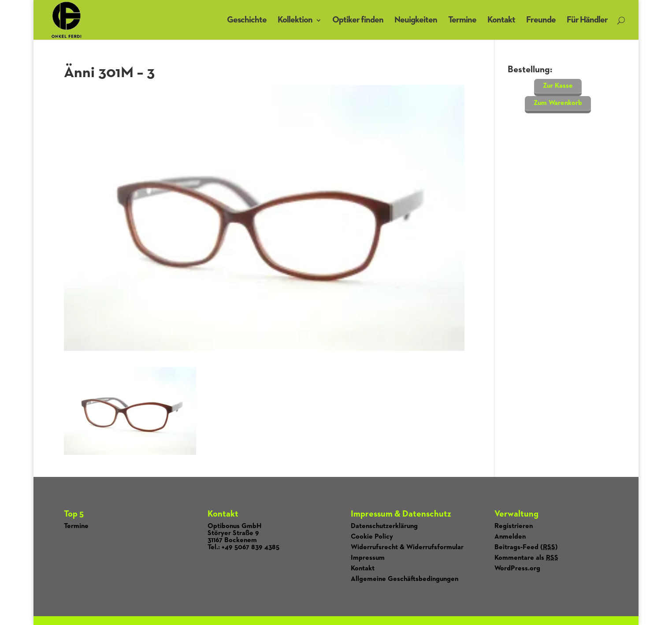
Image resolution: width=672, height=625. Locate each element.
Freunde (541, 20)
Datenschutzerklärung (384, 526)
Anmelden (510, 537)
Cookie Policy (372, 537)
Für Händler (587, 20)
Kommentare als (526, 558)
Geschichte (247, 20)
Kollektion (295, 20)
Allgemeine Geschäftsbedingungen (405, 579)
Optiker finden (358, 20)
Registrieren (514, 526)
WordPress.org (517, 569)
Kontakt (501, 20)
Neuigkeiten (416, 20)
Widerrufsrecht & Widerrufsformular (407, 547)
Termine (462, 20)
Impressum (368, 558)
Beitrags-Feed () (526, 547)
